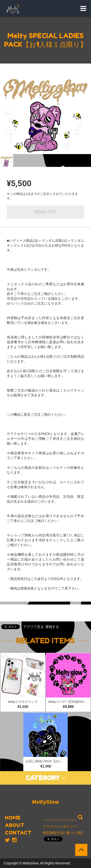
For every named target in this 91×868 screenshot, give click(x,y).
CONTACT (18, 833)
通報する (52, 627)
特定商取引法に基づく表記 (63, 833)
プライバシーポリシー (60, 826)
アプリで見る (33, 627)
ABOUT (15, 825)
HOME (13, 818)
